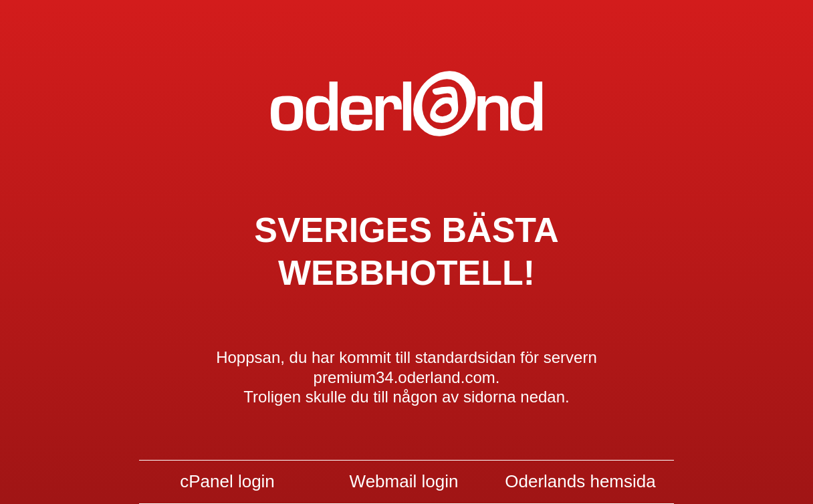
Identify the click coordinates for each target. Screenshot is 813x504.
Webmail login (404, 481)
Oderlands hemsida (580, 481)
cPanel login (227, 481)
